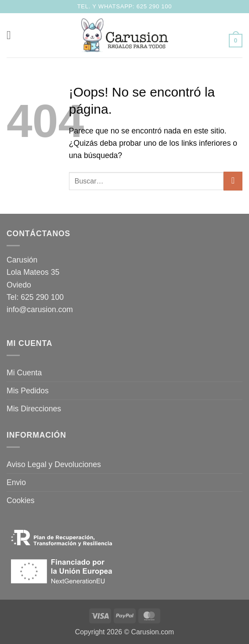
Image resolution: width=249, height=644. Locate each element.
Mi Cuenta (24, 373)
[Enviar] (233, 181)
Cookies (21, 500)
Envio (16, 482)
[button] (13, 35)
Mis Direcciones (34, 409)
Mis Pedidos (28, 391)
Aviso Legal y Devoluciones (54, 464)
